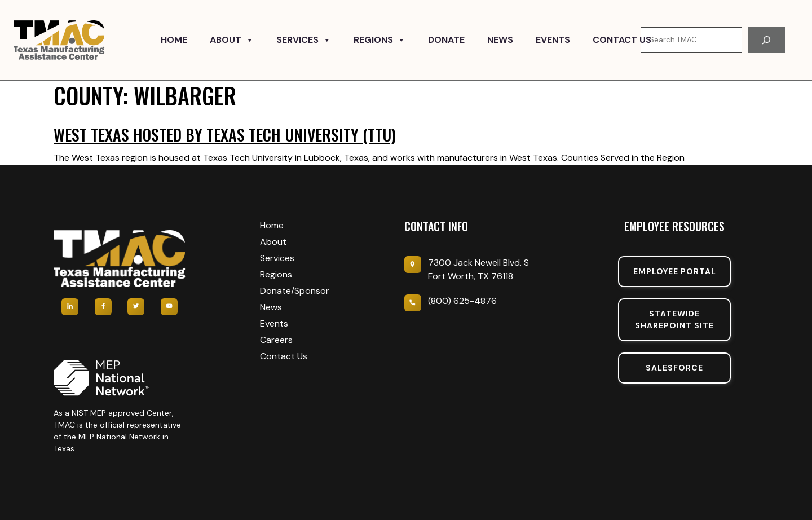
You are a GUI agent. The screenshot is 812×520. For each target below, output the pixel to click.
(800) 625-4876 (462, 301)
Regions (379, 40)
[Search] (766, 40)
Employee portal (675, 271)
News (500, 40)
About (232, 40)
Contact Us (622, 40)
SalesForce (674, 368)
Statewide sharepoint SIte (674, 320)
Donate (446, 40)
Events (553, 40)
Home (174, 40)
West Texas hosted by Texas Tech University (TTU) (225, 135)
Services (304, 40)
